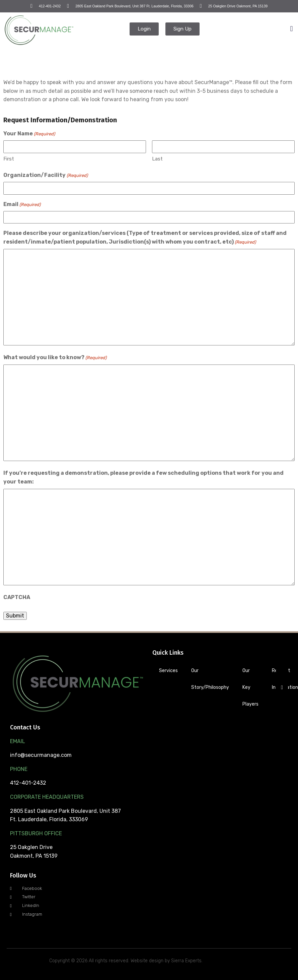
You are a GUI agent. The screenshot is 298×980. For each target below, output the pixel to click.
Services (168, 671)
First (9, 159)
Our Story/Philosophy (210, 679)
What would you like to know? (55, 358)
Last (157, 159)
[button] (291, 29)
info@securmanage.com (41, 755)
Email (22, 205)
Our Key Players (250, 687)
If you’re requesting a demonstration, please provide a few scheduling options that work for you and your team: (143, 477)
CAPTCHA (17, 597)
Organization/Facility (46, 176)
